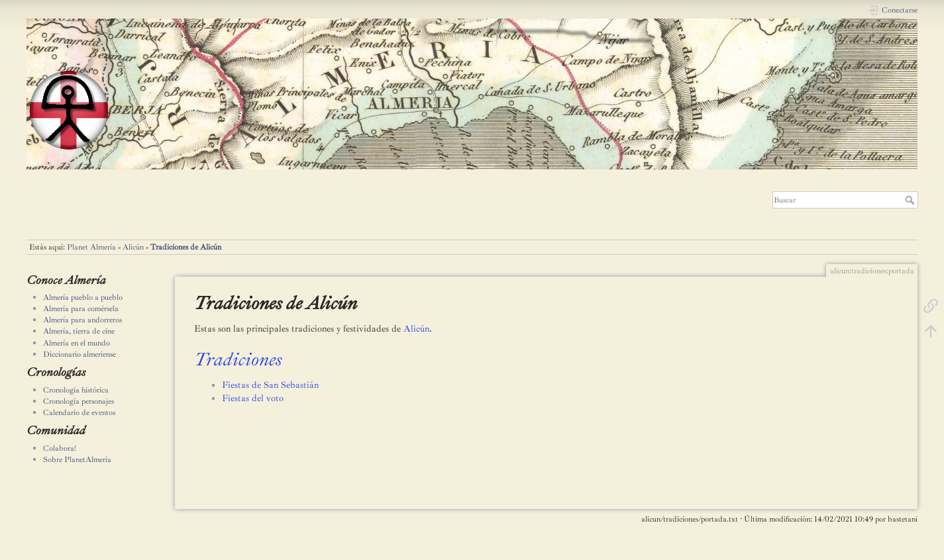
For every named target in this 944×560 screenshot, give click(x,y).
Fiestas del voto (253, 398)
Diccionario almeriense (79, 354)
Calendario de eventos (79, 412)
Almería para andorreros (82, 320)
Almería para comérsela (81, 308)
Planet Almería (91, 247)
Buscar (911, 200)
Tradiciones (238, 359)
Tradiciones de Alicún (186, 247)
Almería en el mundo (77, 343)
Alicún (133, 247)
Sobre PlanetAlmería (77, 459)
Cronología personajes (79, 401)
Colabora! (60, 448)
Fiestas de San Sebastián (270, 385)
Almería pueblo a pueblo (83, 297)
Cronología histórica (76, 390)
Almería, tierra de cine (79, 331)
